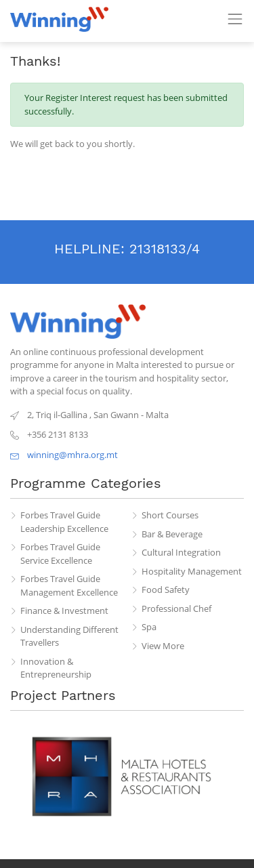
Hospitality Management (192, 571)
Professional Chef (176, 608)
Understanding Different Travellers (69, 636)
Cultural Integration (181, 552)
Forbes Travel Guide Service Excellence (60, 554)
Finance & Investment (64, 611)
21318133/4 (165, 249)
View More (163, 646)
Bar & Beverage (172, 534)
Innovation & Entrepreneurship (56, 668)
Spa (149, 627)
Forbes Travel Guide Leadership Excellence (64, 522)
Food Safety (166, 590)
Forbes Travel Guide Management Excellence (69, 585)
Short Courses (170, 515)
